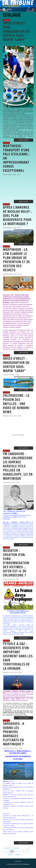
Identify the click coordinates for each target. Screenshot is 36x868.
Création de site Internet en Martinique (18, 864)
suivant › (10, 855)
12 (16, 851)
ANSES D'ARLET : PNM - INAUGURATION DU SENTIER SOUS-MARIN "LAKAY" (16, 31)
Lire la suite (24, 140)
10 (8, 851)
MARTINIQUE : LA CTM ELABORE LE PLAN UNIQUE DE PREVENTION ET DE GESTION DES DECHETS (16, 260)
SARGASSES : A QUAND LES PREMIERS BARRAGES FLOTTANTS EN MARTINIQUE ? (14, 734)
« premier (7, 848)
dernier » (18, 855)
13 (20, 851)
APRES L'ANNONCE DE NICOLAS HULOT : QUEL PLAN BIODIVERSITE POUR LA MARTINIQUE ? (17, 216)
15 (27, 851)
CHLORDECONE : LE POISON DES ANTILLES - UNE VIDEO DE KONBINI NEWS (16, 404)
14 (24, 851)
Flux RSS (18, 861)
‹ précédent (16, 848)
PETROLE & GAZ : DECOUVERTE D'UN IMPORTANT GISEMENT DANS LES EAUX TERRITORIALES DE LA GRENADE (18, 656)
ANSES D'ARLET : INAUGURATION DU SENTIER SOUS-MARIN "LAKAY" (16, 365)
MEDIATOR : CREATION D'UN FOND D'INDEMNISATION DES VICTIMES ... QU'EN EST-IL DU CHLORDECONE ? (16, 563)
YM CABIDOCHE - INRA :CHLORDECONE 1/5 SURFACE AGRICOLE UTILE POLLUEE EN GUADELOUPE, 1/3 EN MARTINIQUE (18, 466)
